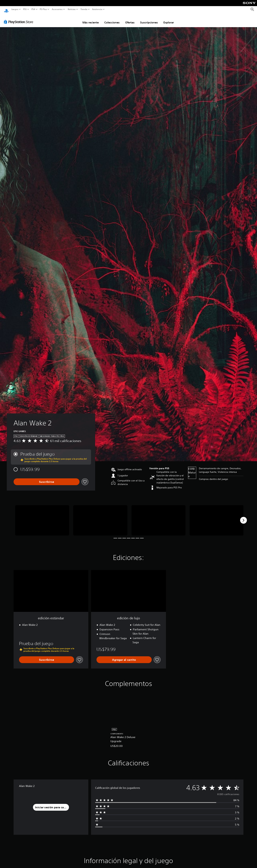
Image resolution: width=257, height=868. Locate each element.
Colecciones (112, 19)
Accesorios (57, 9)
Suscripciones (149, 19)
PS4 (33, 9)
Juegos (15, 9)
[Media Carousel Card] (42, 517)
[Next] (243, 517)
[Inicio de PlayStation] (6, 9)
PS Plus (43, 9)
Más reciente (91, 19)
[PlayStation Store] (19, 18)
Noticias (72, 9)
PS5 (25, 9)
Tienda (84, 9)
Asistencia (97, 9)
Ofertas (130, 19)
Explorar (169, 19)
